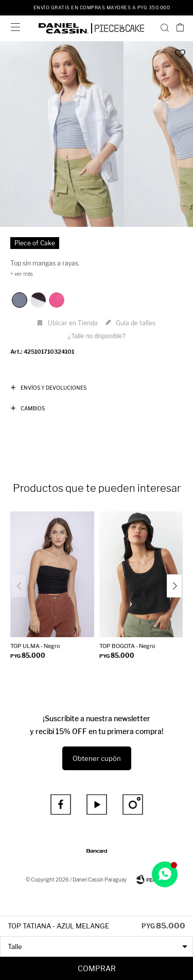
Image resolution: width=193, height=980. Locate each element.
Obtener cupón (97, 758)
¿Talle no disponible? (97, 336)
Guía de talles (136, 323)
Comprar (97, 968)
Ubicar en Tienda (73, 323)
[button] (165, 27)
